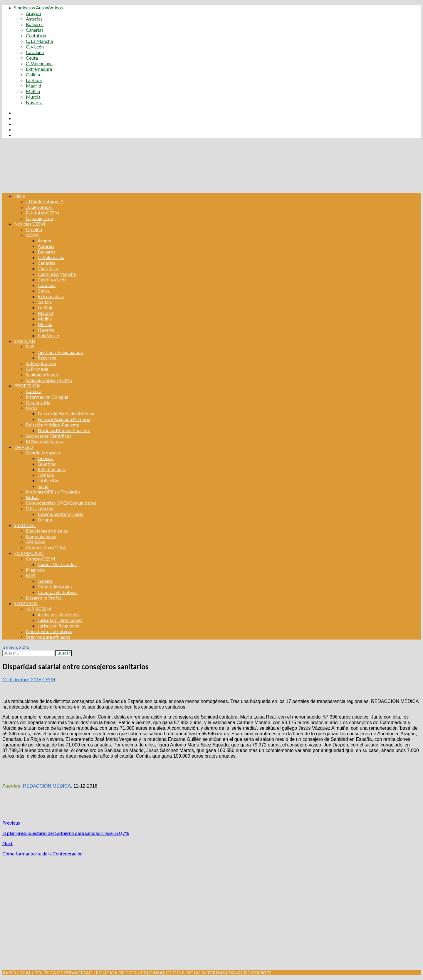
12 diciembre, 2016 (22, 679)
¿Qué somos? (39, 207)
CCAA (32, 235)
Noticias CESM (30, 224)
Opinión (34, 229)
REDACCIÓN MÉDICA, (47, 786)
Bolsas (33, 497)
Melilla (33, 91)
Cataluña (35, 52)
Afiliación (36, 542)
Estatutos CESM (42, 213)
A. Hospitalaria (41, 363)
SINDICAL (25, 525)
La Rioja (34, 80)
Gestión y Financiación (60, 352)
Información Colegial (47, 397)
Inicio (20, 196)
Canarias (35, 30)
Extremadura (39, 69)
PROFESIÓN (27, 386)
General (46, 458)
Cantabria (36, 35)
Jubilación (48, 480)
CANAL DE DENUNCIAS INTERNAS (187, 973)
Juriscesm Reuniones (58, 626)
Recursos (47, 358)
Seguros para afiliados (48, 637)
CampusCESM (41, 559)
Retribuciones (52, 469)
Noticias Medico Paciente (64, 430)
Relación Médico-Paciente (53, 425)
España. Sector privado (61, 514)
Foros (32, 408)
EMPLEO (24, 447)
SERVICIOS (26, 603)
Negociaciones (41, 536)
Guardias (47, 464)
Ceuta (32, 58)
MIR (30, 575)
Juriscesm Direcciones (60, 620)
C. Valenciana (39, 63)
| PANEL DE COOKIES (248, 973)
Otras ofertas (40, 508)
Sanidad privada (42, 374)
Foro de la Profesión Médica (66, 413)
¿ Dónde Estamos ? (45, 201)
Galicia (33, 74)
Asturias (34, 19)
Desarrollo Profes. (44, 598)
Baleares (35, 24)
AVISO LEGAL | (18, 973)
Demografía (38, 402)
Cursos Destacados (57, 564)
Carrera (34, 391)
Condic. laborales (43, 453)
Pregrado (35, 570)
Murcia (33, 97)
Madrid (33, 86)
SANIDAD (25, 341)
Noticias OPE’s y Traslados (53, 492)
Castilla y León (52, 280)
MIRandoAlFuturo (44, 441)
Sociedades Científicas (49, 436)
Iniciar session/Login (58, 614)
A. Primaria (37, 369)
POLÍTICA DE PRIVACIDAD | (65, 973)
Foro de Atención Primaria (64, 419)
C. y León (35, 47)
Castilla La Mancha (57, 274)
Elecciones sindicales (47, 531)
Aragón (33, 13)
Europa (45, 520)
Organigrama (39, 218)
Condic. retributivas (58, 592)
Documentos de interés (49, 631)
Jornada (46, 475)
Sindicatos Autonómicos (38, 7)
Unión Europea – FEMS (49, 380)
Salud (43, 486)
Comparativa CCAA (46, 547)
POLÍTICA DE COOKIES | (122, 973)
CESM (49, 679)
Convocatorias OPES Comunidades (61, 503)
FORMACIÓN (29, 553)
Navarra (34, 102)
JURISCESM (38, 609)
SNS (30, 346)
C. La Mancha (39, 41)
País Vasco (48, 335)
